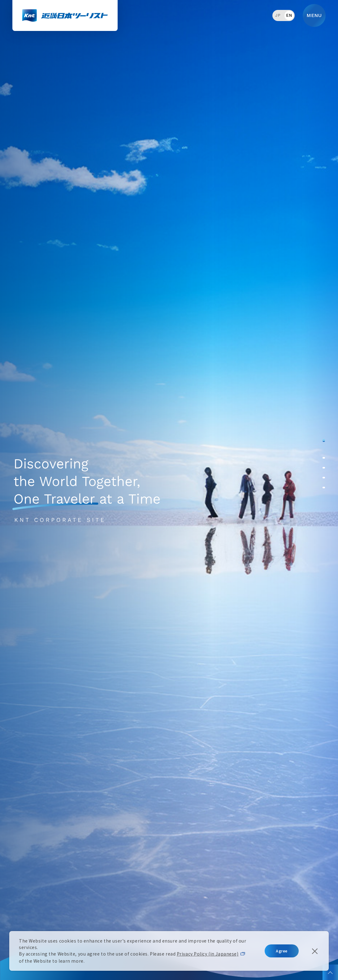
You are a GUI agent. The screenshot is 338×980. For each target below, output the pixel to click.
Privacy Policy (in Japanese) (208, 954)
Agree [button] (282, 951)
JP (278, 15)
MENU (314, 15)
